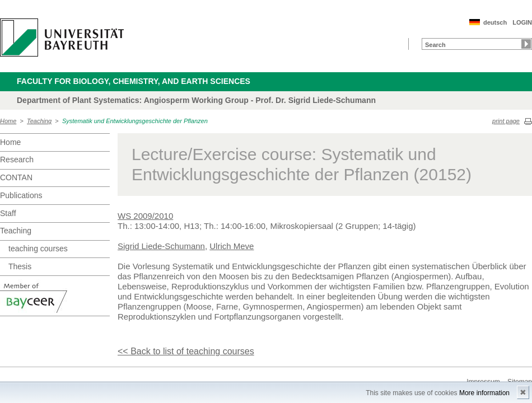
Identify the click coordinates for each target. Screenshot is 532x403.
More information (484, 393)
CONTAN (16, 177)
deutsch (495, 22)
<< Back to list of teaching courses (186, 351)
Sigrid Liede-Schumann (161, 246)
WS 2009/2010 (145, 216)
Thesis (20, 266)
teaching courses (38, 249)
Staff (8, 213)
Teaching (39, 121)
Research (17, 160)
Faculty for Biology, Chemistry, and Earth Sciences (134, 81)
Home (8, 121)
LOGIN (522, 22)
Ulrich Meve (232, 246)
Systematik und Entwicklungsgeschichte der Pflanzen (135, 121)
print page (506, 121)
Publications (21, 195)
